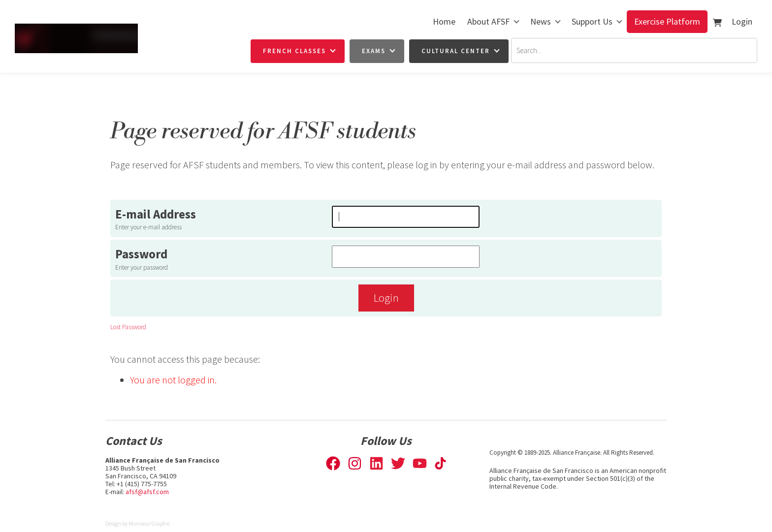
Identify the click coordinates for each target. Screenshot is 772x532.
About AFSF (488, 21)
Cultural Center (456, 51)
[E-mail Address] (406, 217)
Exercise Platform (667, 21)
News (541, 21)
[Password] (406, 257)
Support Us (592, 21)
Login (742, 21)
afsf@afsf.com (147, 492)
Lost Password (128, 327)
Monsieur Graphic (149, 523)
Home (444, 21)
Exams (374, 51)
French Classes (294, 51)
